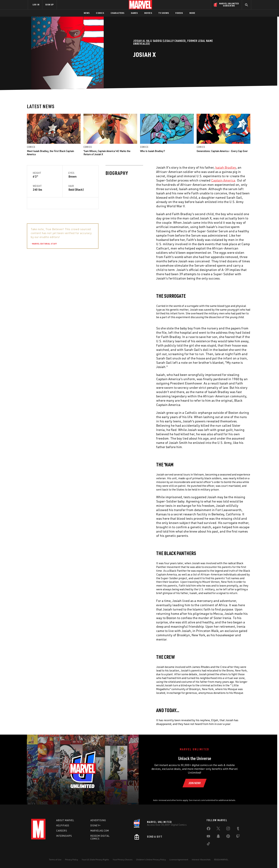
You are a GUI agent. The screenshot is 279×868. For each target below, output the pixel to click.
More (192, 13)
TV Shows (164, 13)
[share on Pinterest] (228, 837)
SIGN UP (49, 5)
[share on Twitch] (238, 837)
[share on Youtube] (208, 837)
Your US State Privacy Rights (95, 860)
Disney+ (96, 825)
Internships (64, 836)
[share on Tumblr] (238, 829)
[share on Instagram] (228, 829)
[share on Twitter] (218, 829)
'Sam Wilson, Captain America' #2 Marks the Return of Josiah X (107, 153)
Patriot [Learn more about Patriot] (218, 281)
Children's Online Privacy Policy (151, 860)
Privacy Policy (72, 860)
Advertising (98, 820)
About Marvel (65, 820)
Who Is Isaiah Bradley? (152, 151)
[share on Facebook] (209, 829)
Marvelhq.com (100, 831)
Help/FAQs (63, 825)
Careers (62, 831)
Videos (179, 13)
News (87, 13)
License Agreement (179, 860)
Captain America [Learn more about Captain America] (145, 180)
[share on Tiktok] (208, 844)
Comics (100, 13)
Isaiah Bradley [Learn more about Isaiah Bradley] (147, 167)
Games (134, 13)
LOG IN (36, 5)
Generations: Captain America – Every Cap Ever (222, 151)
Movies (148, 13)
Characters (118, 13)
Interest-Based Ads (201, 860)
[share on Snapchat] (218, 837)
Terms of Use (55, 860)
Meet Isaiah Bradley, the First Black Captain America (50, 153)
